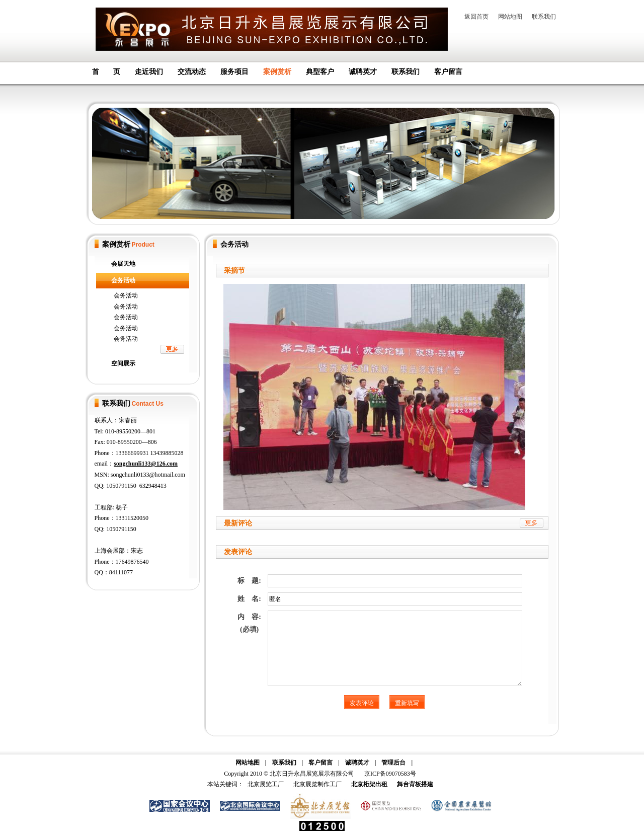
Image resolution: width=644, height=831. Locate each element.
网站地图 (510, 17)
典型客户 (320, 72)
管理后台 (393, 763)
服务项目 (234, 72)
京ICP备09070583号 (390, 774)
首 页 (106, 72)
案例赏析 (277, 72)
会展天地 (123, 264)
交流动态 (192, 72)
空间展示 (123, 363)
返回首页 (476, 17)
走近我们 (149, 72)
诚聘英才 (363, 72)
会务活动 (123, 280)
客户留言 (448, 72)
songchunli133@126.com (146, 464)
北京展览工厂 (266, 784)
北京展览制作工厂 (317, 784)
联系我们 (544, 17)
